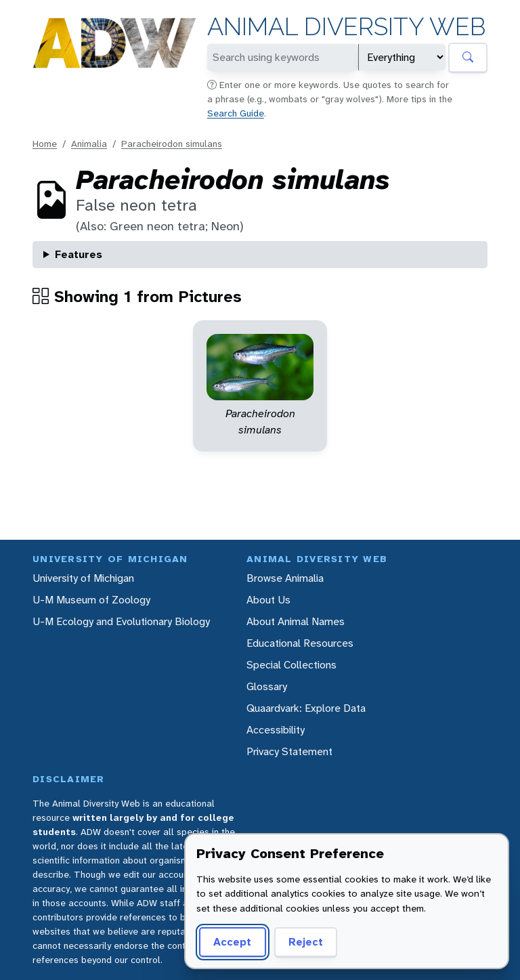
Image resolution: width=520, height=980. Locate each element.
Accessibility (276, 730)
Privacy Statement (289, 751)
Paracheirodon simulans (172, 144)
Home (45, 144)
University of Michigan (83, 578)
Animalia (89, 144)
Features (79, 254)
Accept (232, 942)
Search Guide (236, 113)
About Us (268, 600)
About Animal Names (296, 621)
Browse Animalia (285, 578)
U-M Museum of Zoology (91, 600)
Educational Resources (300, 643)
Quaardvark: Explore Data (306, 708)
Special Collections (291, 665)
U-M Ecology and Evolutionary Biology (121, 621)
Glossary (267, 686)
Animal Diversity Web (346, 27)
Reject (306, 942)
